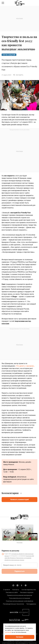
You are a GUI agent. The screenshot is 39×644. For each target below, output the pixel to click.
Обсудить (18, 75)
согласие (8, 632)
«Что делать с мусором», (25, 366)
